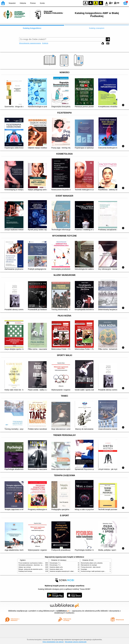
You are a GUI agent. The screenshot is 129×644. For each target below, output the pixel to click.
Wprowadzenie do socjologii (89, 565)
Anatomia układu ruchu (56, 567)
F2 (117, 3)
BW (91, 3)
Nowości (12, 3)
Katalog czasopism (97, 28)
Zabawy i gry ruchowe (25, 567)
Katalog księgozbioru (32, 28)
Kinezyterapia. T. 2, (55, 565)
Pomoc (33, 3)
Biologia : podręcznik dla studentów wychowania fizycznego (35, 569)
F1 (111, 3)
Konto (42, 3)
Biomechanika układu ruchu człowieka (92, 563)
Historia (23, 3)
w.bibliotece (63, 611)
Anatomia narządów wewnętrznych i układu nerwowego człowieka (68, 571)
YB (96, 3)
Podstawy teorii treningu (25, 571)
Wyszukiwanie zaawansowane (30, 43)
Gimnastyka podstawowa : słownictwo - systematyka (33, 565)
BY (101, 3)
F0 (107, 3)
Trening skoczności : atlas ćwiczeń (91, 567)
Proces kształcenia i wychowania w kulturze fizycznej (33, 563)
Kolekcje (45, 43)
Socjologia (84, 569)
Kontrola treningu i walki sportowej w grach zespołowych (97, 571)
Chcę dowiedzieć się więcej (53, 642)
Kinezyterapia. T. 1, (55, 563)
